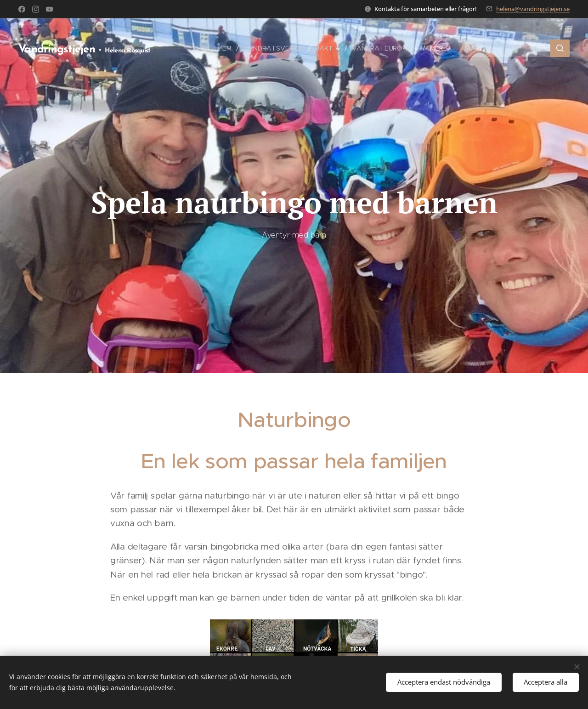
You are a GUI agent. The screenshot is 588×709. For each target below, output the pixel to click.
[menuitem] (226, 48)
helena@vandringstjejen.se (533, 9)
